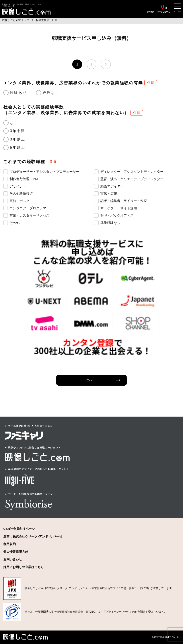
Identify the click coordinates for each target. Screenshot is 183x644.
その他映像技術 (18, 193)
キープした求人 (164, 8)
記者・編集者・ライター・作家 (121, 201)
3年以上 (18, 139)
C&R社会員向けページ (19, 529)
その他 (11, 223)
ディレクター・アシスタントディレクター (129, 171)
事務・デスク (16, 201)
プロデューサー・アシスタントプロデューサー (41, 171)
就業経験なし (107, 223)
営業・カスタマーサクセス (26, 215)
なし (14, 123)
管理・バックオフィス (114, 215)
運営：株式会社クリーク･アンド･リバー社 (33, 536)
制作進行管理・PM (21, 179)
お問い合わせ (13, 559)
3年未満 (18, 131)
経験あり (18, 93)
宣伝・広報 (106, 193)
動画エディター (109, 186)
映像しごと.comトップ (16, 20)
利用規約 (10, 544)
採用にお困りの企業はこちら (23, 567)
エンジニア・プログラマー (26, 208)
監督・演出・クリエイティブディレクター (129, 179)
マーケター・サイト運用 (116, 208)
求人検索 (150, 12)
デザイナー (15, 186)
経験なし (51, 93)
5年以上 (18, 147)
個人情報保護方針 (16, 552)
